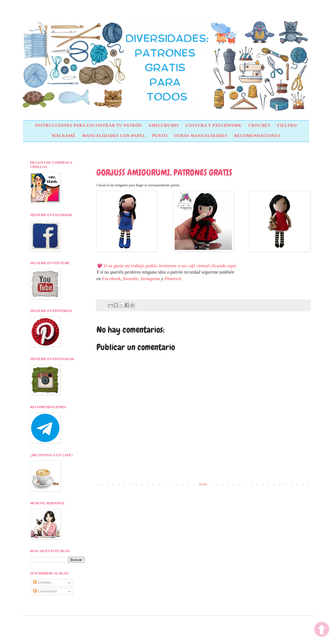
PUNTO (160, 136)
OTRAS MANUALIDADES (201, 136)
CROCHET (259, 126)
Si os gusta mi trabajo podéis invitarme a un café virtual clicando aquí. (171, 266)
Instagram (150, 279)
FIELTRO (287, 126)
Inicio (203, 484)
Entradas (42, 582)
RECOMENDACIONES (257, 136)
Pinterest (173, 279)
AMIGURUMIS (163, 126)
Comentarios (45, 591)
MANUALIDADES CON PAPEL (114, 136)
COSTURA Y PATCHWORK (214, 126)
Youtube (130, 279)
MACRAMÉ (64, 136)
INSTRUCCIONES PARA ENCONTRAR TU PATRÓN (88, 126)
